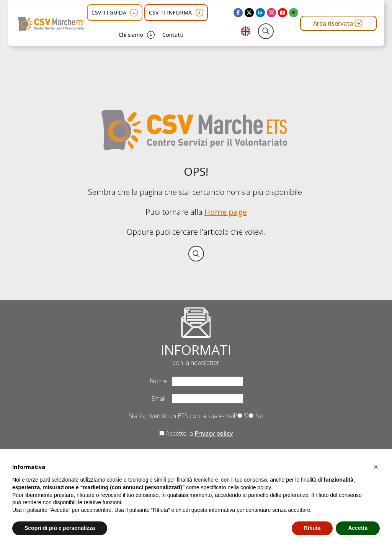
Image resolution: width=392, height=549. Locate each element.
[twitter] (249, 13)
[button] (376, 467)
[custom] (294, 13)
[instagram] (271, 13)
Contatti (173, 35)
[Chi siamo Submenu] (151, 35)
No (256, 416)
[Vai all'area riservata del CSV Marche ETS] (338, 23)
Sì (243, 416)
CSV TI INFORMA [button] (170, 12)
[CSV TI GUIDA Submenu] (134, 13)
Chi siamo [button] (131, 35)
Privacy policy (214, 433)
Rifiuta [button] (312, 528)
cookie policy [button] (256, 487)
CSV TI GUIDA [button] (109, 12)
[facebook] (238, 13)
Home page (226, 212)
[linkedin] (260, 13)
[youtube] (283, 13)
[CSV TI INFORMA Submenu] (199, 13)
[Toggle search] (266, 31)
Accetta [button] (358, 528)
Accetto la (196, 433)
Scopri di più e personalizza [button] (60, 528)
